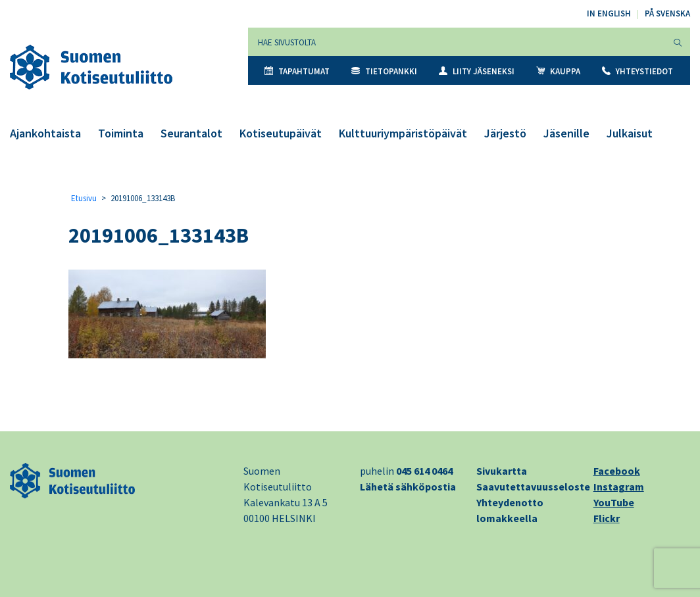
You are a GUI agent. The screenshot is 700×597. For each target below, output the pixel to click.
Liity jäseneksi (477, 71)
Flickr (607, 518)
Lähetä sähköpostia (408, 487)
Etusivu (84, 198)
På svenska (667, 13)
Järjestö (505, 133)
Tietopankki (384, 71)
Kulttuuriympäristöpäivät (403, 133)
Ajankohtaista (45, 133)
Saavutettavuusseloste (533, 487)
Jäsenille (566, 133)
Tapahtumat (297, 71)
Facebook (617, 471)
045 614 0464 (424, 471)
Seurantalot (191, 133)
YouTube (614, 502)
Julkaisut (630, 133)
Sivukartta (502, 471)
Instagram (619, 487)
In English (609, 13)
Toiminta (121, 133)
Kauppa (558, 71)
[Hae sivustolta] (457, 42)
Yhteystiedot (637, 71)
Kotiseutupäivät (281, 133)
